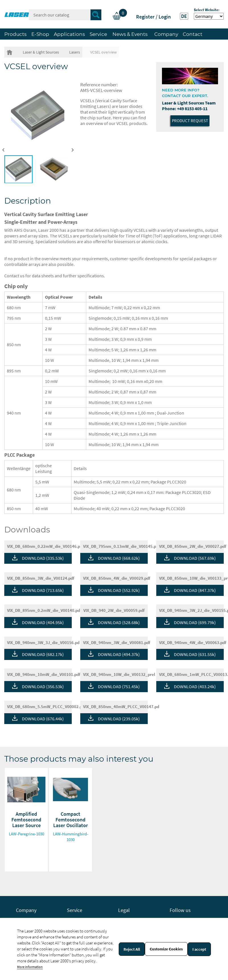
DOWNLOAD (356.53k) (43, 686)
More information (30, 967)
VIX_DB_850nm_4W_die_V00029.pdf (117, 578)
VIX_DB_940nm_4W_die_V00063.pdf (193, 642)
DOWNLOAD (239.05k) (119, 719)
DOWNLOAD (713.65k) (43, 590)
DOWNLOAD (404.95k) (43, 622)
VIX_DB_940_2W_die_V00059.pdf (114, 610)
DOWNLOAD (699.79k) (195, 622)
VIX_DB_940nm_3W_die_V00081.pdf (117, 642)
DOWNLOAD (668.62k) (119, 558)
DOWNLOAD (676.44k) (43, 719)
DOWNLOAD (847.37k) (195, 590)
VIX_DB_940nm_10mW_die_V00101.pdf (44, 674)
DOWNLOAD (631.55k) (195, 654)
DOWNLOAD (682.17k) (43, 654)
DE (184, 16)
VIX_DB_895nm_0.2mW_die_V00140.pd (44, 610)
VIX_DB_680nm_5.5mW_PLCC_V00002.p (45, 707)
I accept (199, 949)
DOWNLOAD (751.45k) (119, 686)
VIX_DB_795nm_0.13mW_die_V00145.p (120, 546)
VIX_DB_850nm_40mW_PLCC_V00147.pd (121, 707)
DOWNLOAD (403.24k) (195, 686)
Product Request (190, 121)
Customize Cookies (166, 949)
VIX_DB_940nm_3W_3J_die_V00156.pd (43, 642)
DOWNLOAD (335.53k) (43, 558)
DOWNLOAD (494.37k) (119, 654)
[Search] (65, 15)
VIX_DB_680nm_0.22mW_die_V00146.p (44, 546)
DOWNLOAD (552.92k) (119, 590)
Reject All (132, 949)
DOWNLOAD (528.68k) (119, 622)
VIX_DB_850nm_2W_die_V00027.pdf (193, 546)
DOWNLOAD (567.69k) (195, 558)
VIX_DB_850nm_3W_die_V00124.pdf (41, 578)
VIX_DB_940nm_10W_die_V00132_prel (119, 674)
